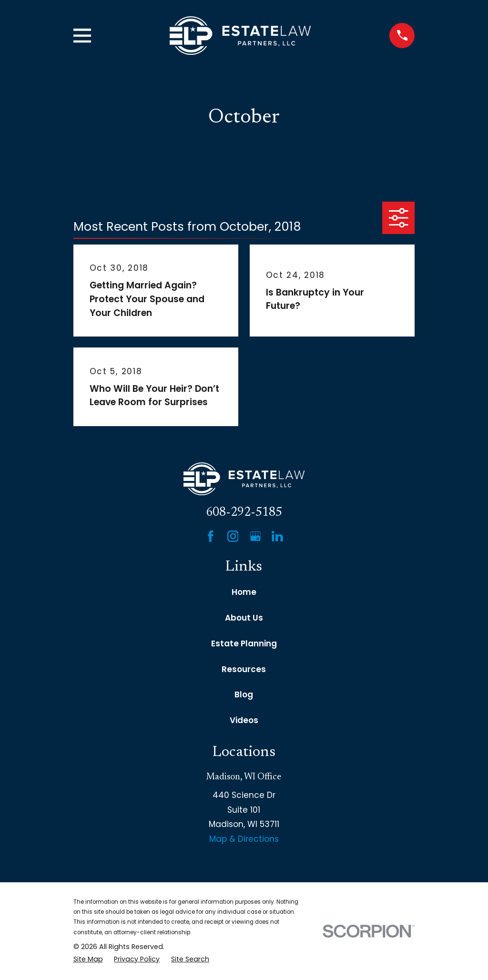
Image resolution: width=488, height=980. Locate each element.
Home (244, 592)
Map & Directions (244, 839)
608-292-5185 (244, 513)
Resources (244, 669)
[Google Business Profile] (255, 536)
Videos (244, 720)
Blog (244, 694)
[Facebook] (211, 536)
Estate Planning (244, 643)
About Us (244, 618)
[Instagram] (233, 536)
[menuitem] (88, 960)
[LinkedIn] (277, 536)
